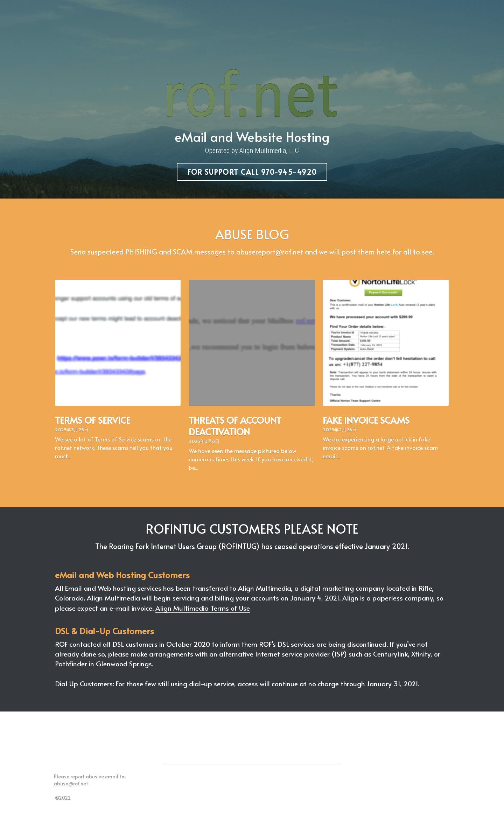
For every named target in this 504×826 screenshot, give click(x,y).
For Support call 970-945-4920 (252, 171)
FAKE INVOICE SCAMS (366, 417)
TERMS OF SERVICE (93, 417)
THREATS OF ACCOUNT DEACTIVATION (235, 422)
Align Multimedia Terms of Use (203, 604)
